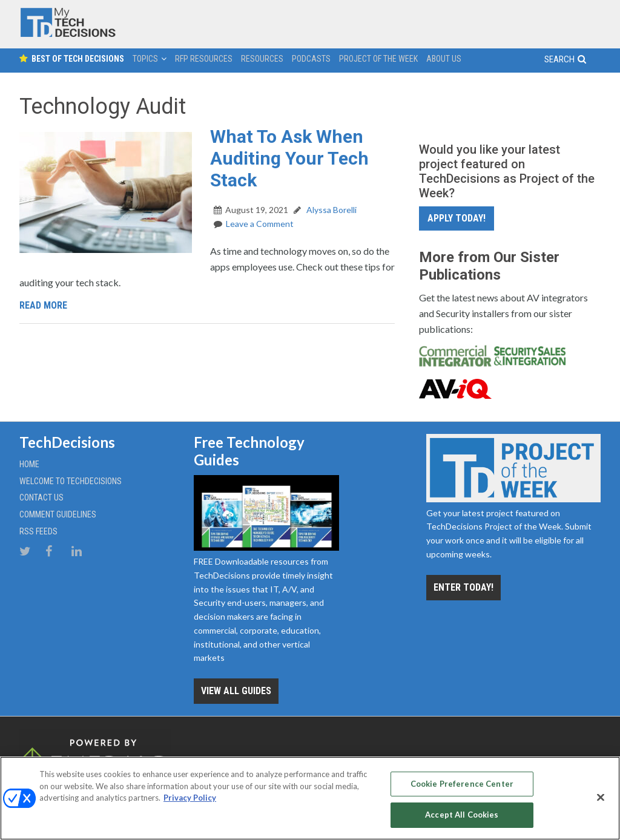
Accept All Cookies (462, 815)
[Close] (601, 797)
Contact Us (41, 497)
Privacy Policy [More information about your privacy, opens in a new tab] (190, 798)
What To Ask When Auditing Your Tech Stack (289, 158)
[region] (310, 798)
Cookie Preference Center (462, 784)
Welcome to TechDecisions (71, 481)
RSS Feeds (38, 531)
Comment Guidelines (58, 514)
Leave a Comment (260, 224)
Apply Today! (457, 218)
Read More (43, 305)
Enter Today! (463, 587)
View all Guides (236, 691)
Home (29, 464)
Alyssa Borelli (331, 210)
